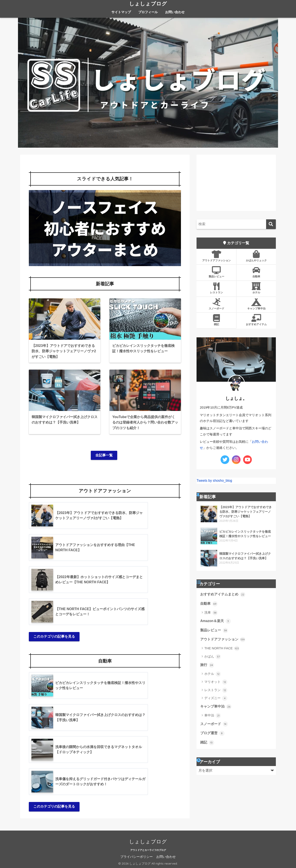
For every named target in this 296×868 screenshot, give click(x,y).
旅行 (207, 665)
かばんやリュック (256, 256)
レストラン (216, 288)
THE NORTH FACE (222, 648)
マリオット (216, 682)
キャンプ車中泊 (256, 304)
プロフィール (148, 12)
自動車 (256, 272)
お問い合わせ (175, 12)
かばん (213, 657)
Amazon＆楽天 (215, 621)
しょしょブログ (148, 4)
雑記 (216, 320)
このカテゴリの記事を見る (54, 636)
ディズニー (216, 698)
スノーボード (216, 304)
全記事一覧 (104, 455)
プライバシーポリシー (137, 857)
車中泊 (213, 716)
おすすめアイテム (256, 320)
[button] (105, 228)
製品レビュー (216, 272)
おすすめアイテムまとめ (223, 595)
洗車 (211, 613)
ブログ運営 (212, 733)
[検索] (271, 224)
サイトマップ (121, 12)
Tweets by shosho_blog (214, 481)
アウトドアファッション (216, 256)
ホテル (256, 288)
